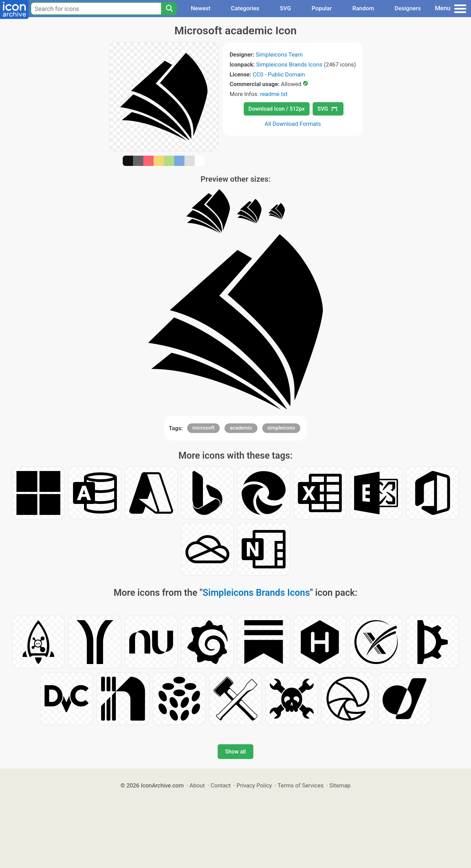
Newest (200, 8)
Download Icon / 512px (277, 109)
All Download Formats (293, 124)
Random (363, 8)
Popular (322, 8)
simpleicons (281, 428)
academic (241, 428)
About (197, 785)
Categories (245, 8)
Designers (408, 8)
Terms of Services (301, 785)
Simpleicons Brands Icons (289, 64)
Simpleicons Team (279, 55)
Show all (236, 752)
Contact (221, 785)
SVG (285, 8)
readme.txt (274, 94)
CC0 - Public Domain (279, 74)
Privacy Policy (254, 785)
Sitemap (340, 785)
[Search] (169, 9)
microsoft (203, 428)
